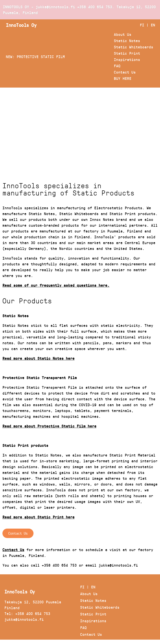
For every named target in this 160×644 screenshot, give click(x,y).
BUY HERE (123, 78)
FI (142, 25)
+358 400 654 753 (95, 7)
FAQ (117, 66)
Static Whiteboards (134, 47)
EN (153, 25)
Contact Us (125, 72)
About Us (123, 34)
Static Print (127, 53)
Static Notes (127, 41)
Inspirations (127, 59)
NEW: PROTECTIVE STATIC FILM (35, 56)
